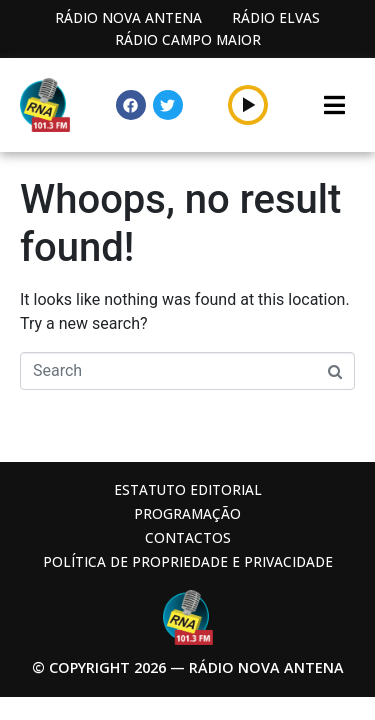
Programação (187, 513)
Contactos (188, 537)
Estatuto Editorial (188, 489)
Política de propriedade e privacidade (188, 561)
